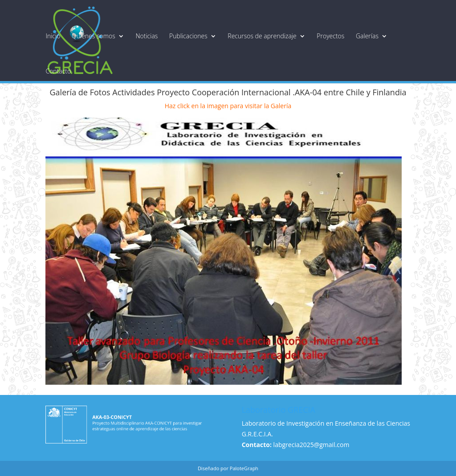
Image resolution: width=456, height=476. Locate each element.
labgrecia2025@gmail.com (311, 445)
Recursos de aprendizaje (262, 36)
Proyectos (330, 36)
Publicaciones (188, 36)
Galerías (367, 36)
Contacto (58, 71)
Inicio (53, 36)
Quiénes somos (94, 36)
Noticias (147, 36)
